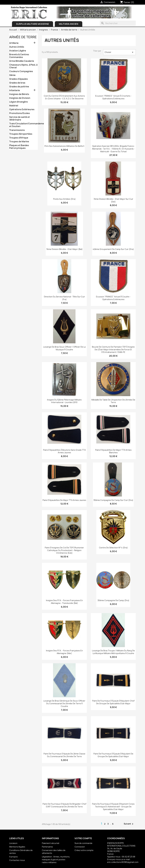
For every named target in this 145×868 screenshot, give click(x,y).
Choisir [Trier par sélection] (119, 52)
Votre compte (83, 838)
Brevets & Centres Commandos (19, 56)
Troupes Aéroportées (21, 134)
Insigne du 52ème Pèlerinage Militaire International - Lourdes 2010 (64, 401)
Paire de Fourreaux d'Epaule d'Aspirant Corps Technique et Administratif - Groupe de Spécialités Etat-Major (113, 807)
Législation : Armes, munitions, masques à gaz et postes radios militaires (56, 859)
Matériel (14, 106)
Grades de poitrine (19, 87)
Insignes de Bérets (19, 94)
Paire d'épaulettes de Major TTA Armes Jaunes (64, 500)
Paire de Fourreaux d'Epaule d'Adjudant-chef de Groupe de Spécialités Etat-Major (113, 702)
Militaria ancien (69, 24)
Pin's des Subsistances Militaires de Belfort (64, 146)
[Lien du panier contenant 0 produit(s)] (127, 2)
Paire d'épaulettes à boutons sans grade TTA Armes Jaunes (64, 451)
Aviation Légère (18, 51)
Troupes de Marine (19, 142)
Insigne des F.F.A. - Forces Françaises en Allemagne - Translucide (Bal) (64, 602)
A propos (13, 857)
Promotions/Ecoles (20, 113)
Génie (12, 75)
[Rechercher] (118, 23)
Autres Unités (17, 47)
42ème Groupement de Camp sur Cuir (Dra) (113, 249)
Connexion (80, 847)
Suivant (129, 824)
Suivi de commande (83, 843)
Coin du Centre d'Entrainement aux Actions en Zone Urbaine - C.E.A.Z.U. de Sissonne (64, 97)
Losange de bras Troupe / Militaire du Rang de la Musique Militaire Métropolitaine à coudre (113, 652)
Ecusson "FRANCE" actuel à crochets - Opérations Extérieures (113, 97)
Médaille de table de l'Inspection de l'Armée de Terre (113, 401)
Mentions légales (17, 847)
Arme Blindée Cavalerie (22, 61)
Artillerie (14, 43)
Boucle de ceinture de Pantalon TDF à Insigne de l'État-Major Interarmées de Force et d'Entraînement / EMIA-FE (113, 350)
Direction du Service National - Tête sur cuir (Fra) (64, 298)
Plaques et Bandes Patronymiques (19, 147)
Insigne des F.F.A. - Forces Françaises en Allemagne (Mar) (64, 652)
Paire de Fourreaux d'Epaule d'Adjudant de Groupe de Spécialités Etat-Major (113, 755)
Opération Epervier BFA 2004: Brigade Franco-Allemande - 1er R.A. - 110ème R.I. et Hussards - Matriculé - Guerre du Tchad (113, 149)
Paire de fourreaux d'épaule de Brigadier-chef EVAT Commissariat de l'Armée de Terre (64, 805)
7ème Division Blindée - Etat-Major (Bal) (64, 249)
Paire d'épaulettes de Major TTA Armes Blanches (113, 451)
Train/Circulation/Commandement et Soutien (24, 125)
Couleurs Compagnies (21, 71)
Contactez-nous (17, 860)
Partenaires (47, 847)
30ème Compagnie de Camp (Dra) (113, 600)
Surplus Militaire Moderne (33, 24)
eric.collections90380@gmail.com (123, 862)
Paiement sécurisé (51, 843)
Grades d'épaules (18, 79)
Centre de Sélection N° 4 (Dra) (113, 548)
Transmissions (17, 130)
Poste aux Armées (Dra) (64, 199)
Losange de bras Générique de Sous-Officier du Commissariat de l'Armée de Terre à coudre (64, 703)
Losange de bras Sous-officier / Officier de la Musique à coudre (64, 348)
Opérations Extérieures (22, 109)
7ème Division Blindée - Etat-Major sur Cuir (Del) (113, 200)
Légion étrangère (18, 102)
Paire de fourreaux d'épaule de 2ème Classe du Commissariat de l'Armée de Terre (64, 755)
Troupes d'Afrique (19, 138)
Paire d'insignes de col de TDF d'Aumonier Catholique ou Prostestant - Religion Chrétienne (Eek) (64, 550)
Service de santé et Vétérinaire (20, 118)
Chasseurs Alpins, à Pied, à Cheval (23, 66)
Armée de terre (23, 37)
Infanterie (15, 90)
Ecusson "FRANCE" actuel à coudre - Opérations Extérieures (113, 298)
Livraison (13, 843)
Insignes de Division (20, 98)
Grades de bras (17, 83)
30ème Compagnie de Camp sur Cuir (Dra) (113, 500)
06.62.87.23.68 (128, 857)
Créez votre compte (84, 850)
